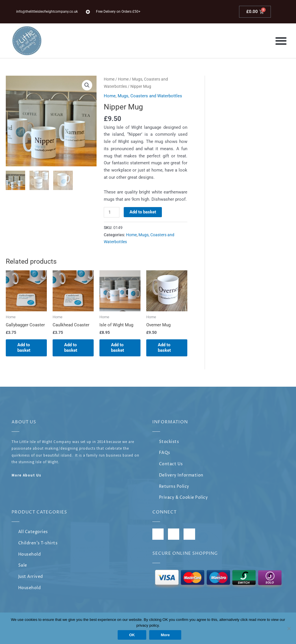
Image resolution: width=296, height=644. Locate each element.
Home (109, 79)
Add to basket (143, 212)
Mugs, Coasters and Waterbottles (150, 96)
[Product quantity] (112, 212)
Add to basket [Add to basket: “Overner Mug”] (164, 348)
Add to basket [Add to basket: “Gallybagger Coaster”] (24, 348)
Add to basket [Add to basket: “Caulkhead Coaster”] (71, 348)
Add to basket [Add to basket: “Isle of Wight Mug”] (118, 348)
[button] (281, 41)
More (165, 635)
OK (132, 635)
